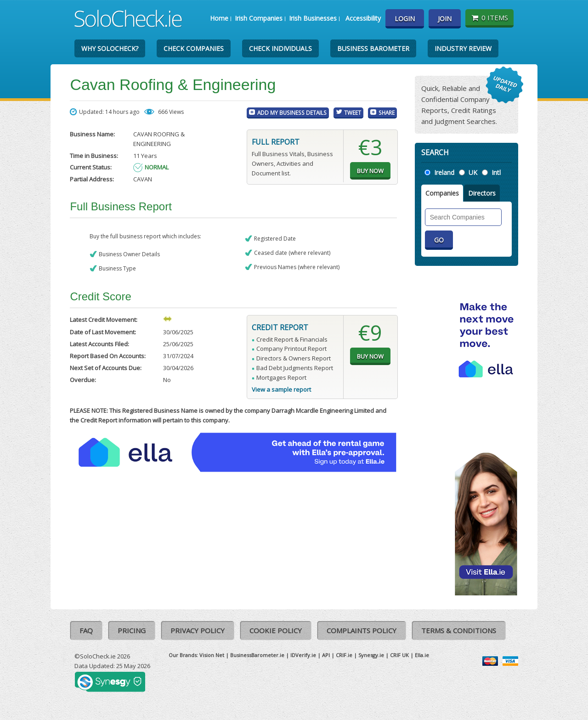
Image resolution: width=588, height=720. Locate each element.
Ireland (444, 172)
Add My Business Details (292, 112)
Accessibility (363, 18)
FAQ (86, 630)
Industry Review (463, 48)
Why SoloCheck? (110, 48)
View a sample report (281, 389)
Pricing (132, 630)
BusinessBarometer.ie (257, 655)
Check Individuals (280, 48)
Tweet (353, 112)
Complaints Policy (362, 630)
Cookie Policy (276, 630)
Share (387, 112)
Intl (496, 172)
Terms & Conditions (459, 630)
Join (445, 19)
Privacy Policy (198, 630)
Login (405, 19)
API (326, 655)
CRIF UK (399, 655)
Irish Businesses (313, 18)
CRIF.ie (344, 655)
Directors (482, 193)
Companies (442, 193)
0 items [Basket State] (489, 17)
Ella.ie (422, 655)
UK (473, 172)
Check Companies (194, 48)
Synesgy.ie (371, 655)
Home (219, 18)
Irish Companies (259, 18)
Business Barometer (373, 48)
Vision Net (212, 655)
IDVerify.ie (303, 655)
